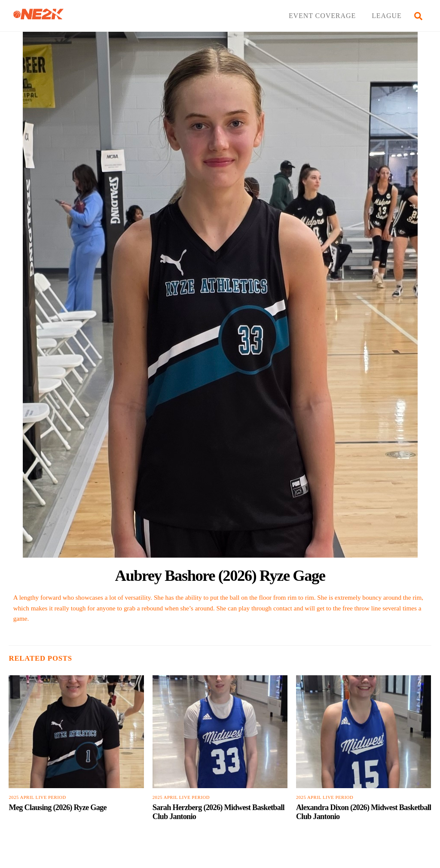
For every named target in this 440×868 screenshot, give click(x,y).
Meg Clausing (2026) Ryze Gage (57, 807)
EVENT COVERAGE (322, 16)
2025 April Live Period (37, 797)
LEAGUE (387, 16)
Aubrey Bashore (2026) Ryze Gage (220, 575)
